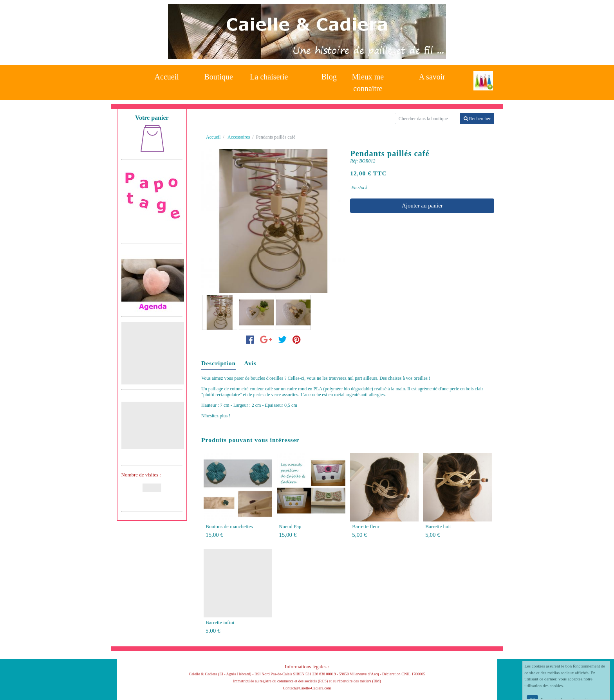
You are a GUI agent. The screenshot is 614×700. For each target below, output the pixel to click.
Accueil (167, 77)
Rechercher (477, 119)
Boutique (219, 77)
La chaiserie (269, 77)
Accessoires (239, 137)
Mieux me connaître (368, 80)
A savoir (432, 77)
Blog (329, 77)
